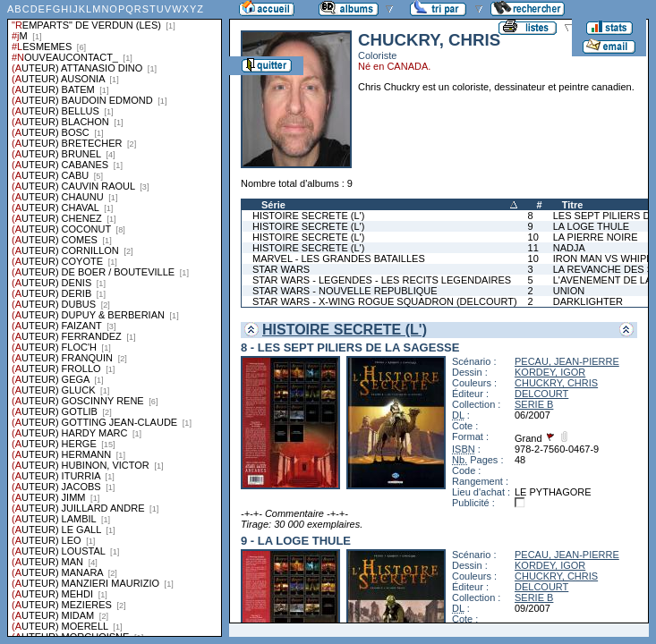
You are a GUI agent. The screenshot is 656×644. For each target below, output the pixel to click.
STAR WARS (281, 269)
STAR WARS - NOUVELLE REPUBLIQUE (345, 291)
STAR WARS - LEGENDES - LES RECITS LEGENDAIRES (382, 280)
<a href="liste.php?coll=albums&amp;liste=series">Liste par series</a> (115, 318)
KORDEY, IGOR (550, 372)
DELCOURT (541, 394)
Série (273, 205)
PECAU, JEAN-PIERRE (567, 361)
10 (533, 237)
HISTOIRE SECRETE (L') (308, 216)
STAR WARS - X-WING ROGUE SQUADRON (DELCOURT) (385, 301)
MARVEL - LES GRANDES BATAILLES (339, 258)
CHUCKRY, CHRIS (556, 383)
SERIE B (534, 404)
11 (533, 248)
